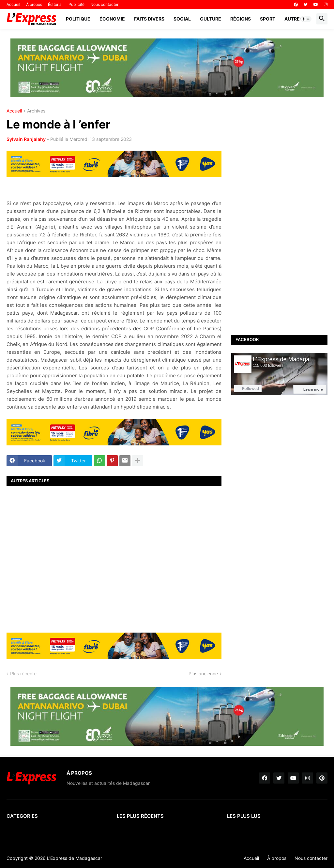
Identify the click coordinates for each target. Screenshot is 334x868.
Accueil (13, 4)
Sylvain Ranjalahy (26, 139)
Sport (268, 19)
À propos (34, 4)
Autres (294, 19)
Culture (211, 19)
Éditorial (55, 4)
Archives (36, 111)
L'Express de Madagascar (75, 858)
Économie (112, 19)
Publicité (76, 4)
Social (182, 19)
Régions (241, 19)
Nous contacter (104, 4)
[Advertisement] (114, 558)
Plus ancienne (203, 673)
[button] (306, 19)
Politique (78, 19)
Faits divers (149, 19)
